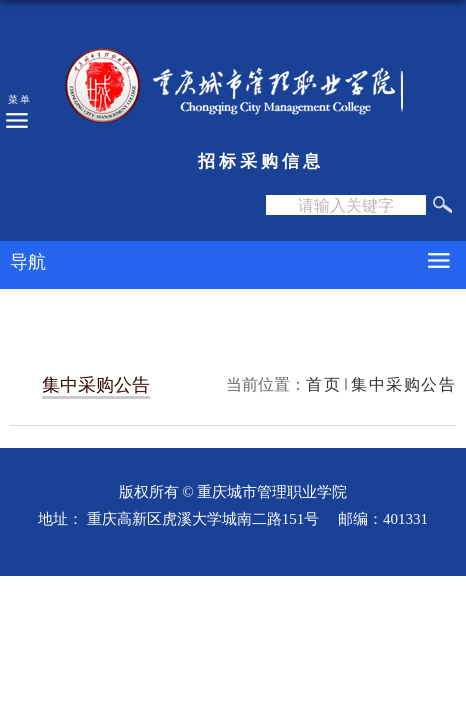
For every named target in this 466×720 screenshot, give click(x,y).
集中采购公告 (403, 384)
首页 (323, 384)
